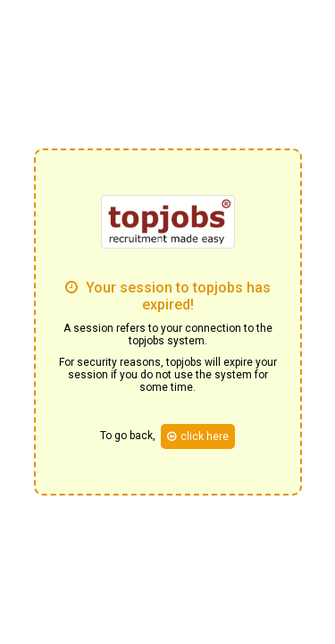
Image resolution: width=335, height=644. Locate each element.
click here (198, 436)
